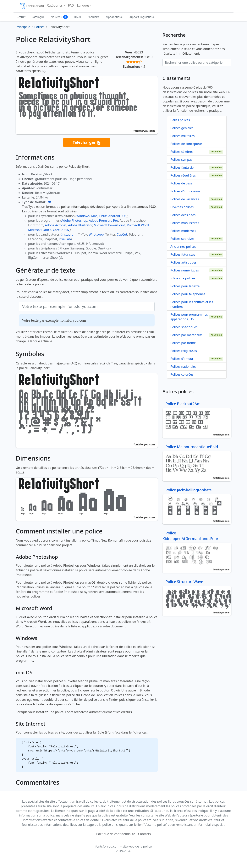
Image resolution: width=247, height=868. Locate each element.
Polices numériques (185, 270)
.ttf (49, 202)
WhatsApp (96, 234)
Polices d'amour (182, 359)
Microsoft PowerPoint (109, 225)
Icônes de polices (183, 278)
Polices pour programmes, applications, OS (189, 317)
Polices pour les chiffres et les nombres (192, 304)
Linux (103, 216)
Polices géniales (182, 128)
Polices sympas (181, 160)
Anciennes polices (183, 247)
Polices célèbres (182, 152)
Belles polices (180, 120)
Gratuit (21, 17)
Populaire (93, 17)
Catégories (55, 5)
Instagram (69, 234)
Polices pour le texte (185, 286)
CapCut (122, 234)
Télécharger (87, 142)
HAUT (77, 17)
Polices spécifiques (184, 327)
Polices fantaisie (182, 167)
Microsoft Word (138, 225)
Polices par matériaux (186, 335)
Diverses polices (182, 207)
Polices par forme (183, 343)
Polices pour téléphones (188, 294)
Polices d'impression (185, 191)
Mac (94, 216)
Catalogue (38, 17)
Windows (83, 216)
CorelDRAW (61, 230)
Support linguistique (142, 17)
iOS (124, 216)
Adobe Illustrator (80, 225)
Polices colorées (182, 374)
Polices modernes (183, 231)
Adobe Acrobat (56, 225)
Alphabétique (114, 17)
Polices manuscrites (185, 223)
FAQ (71, 5)
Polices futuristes (183, 254)
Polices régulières (183, 175)
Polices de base (181, 183)
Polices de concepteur (186, 144)
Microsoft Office (40, 230)
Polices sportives (182, 239)
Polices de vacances (185, 199)
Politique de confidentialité (116, 834)
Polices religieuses (184, 351)
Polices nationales (183, 367)
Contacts (145, 834)
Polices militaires (182, 136)
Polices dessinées (183, 215)
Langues (83, 5)
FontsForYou (32, 6)
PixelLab (65, 239)
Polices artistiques (184, 262)
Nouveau (59, 17)
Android (114, 216)
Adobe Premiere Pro (104, 221)
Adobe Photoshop (74, 221)
